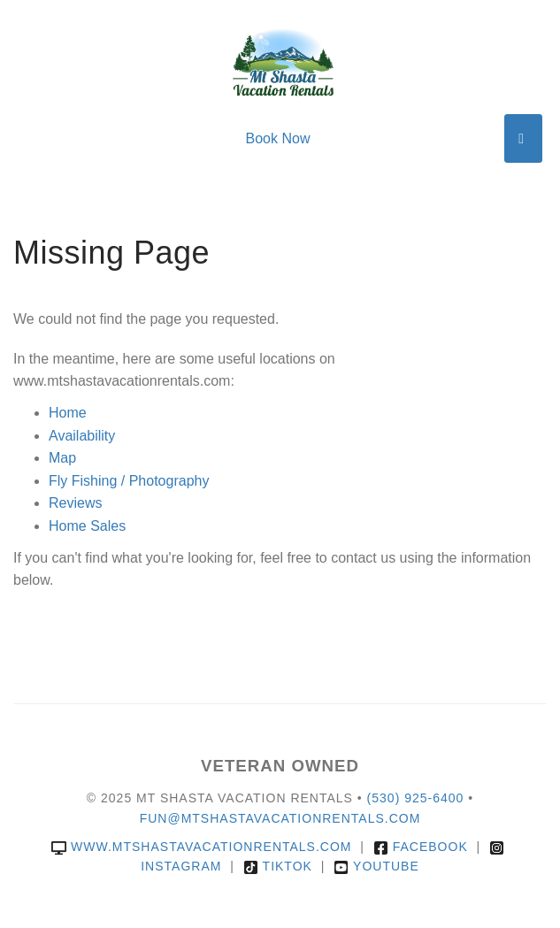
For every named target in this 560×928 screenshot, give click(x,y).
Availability (82, 436)
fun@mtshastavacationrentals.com (280, 818)
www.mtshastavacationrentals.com (201, 847)
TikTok (278, 866)
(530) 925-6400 (416, 798)
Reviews (75, 503)
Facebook (421, 847)
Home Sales (87, 526)
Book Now (278, 138)
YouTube (376, 866)
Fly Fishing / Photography (129, 481)
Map (62, 458)
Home (68, 413)
